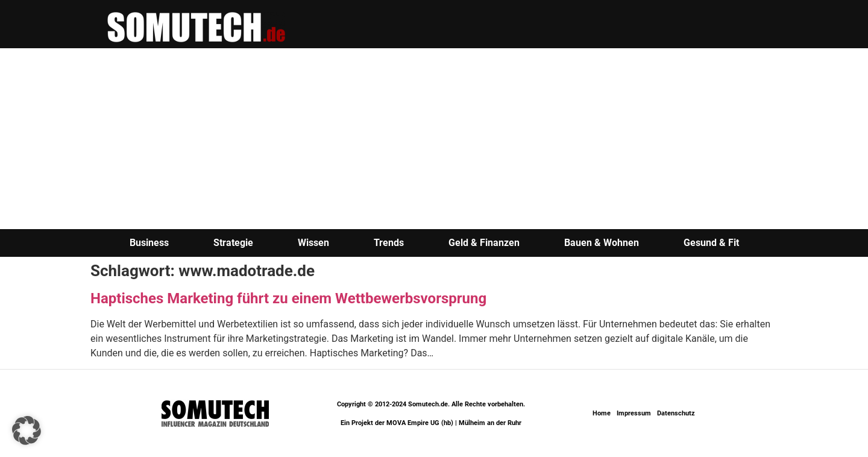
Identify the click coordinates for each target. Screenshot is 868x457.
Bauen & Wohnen (602, 243)
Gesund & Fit (711, 243)
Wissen (313, 243)
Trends (389, 243)
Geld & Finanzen (484, 243)
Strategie (233, 243)
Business (149, 243)
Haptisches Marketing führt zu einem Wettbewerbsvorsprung (288, 298)
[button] (27, 430)
